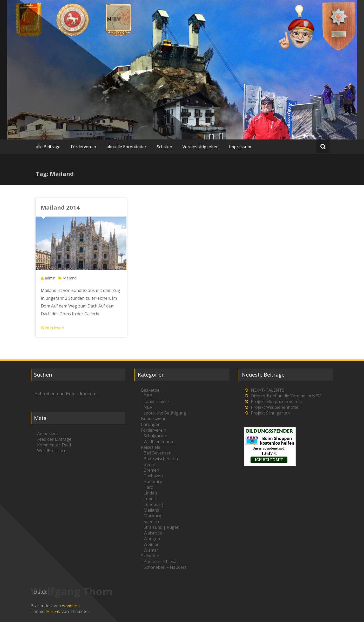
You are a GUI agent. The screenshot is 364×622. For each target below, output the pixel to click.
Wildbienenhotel (160, 442)
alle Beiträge (48, 147)
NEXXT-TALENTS (268, 390)
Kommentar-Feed (54, 445)
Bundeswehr (153, 419)
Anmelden (47, 433)
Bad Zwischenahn (161, 459)
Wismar (151, 550)
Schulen (164, 147)
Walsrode (153, 533)
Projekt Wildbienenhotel (274, 407)
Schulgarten (155, 436)
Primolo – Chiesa (160, 561)
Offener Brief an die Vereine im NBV (286, 396)
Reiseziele (151, 447)
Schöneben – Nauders (165, 567)
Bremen (151, 470)
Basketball (151, 390)
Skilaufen (150, 556)
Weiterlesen (52, 328)
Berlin (149, 464)
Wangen (152, 539)
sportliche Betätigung (165, 413)
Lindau (150, 493)
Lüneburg (153, 504)
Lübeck (151, 499)
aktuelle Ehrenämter (126, 147)
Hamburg (153, 481)
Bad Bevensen (157, 453)
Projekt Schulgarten (270, 413)
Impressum (240, 147)
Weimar (151, 544)
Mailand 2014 (60, 207)
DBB (148, 396)
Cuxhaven (153, 476)
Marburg (152, 516)
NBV (148, 407)
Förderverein (83, 147)
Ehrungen (151, 424)
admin (50, 278)
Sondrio (151, 521)
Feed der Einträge (54, 439)
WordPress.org (52, 451)
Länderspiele (156, 402)
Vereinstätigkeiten (201, 147)
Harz (148, 487)
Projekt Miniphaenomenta (277, 402)
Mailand (70, 278)
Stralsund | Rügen (161, 527)
